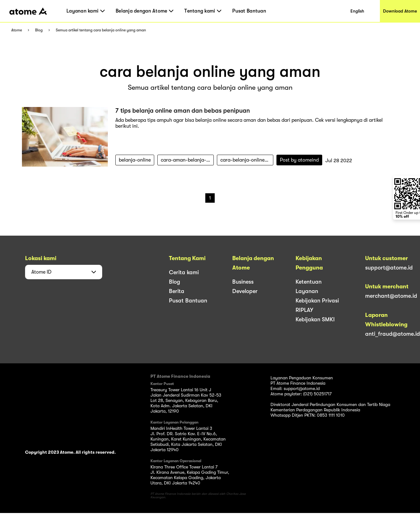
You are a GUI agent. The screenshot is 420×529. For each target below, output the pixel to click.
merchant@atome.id (391, 296)
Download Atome (400, 11)
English (357, 11)
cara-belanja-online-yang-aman (247, 160)
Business (243, 282)
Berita (177, 291)
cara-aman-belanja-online (187, 160)
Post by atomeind (299, 160)
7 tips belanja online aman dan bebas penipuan (183, 111)
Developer (245, 291)
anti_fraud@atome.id (393, 334)
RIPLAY (304, 310)
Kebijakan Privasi (317, 301)
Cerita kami (184, 272)
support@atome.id (389, 268)
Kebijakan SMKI (315, 319)
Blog (39, 30)
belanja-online (135, 160)
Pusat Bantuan (249, 11)
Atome (17, 30)
